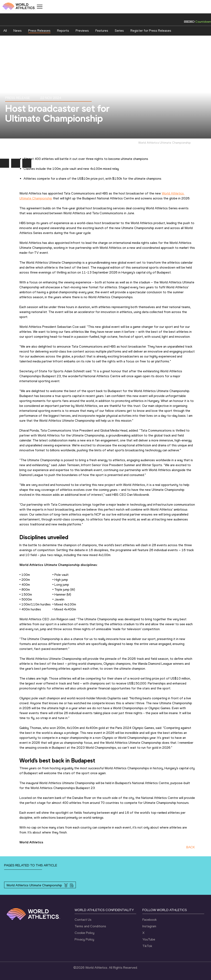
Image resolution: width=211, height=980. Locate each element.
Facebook (149, 920)
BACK (191, 847)
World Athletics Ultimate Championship (34, 885)
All (5, 31)
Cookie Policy (84, 933)
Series (119, 31)
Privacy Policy (84, 939)
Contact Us (83, 920)
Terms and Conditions (90, 926)
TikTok (147, 946)
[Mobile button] (40, 7)
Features (102, 31)
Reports (63, 31)
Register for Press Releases (151, 31)
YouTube (149, 939)
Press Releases (39, 31)
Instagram (149, 926)
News (18, 31)
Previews (82, 31)
